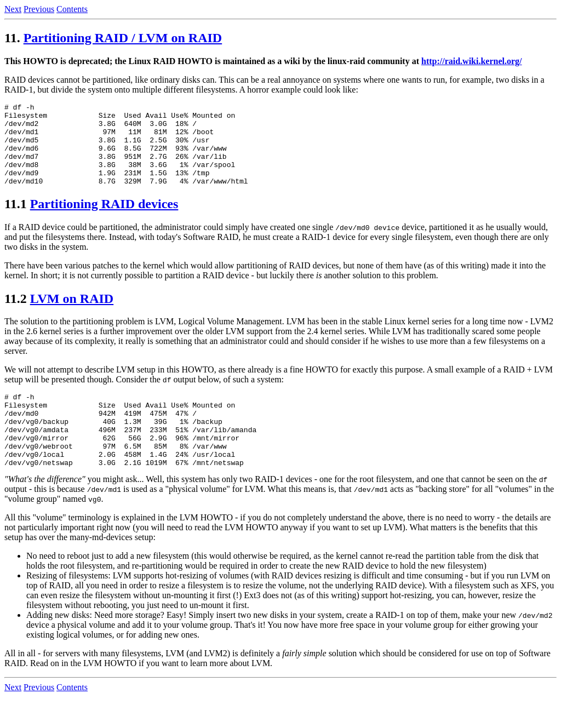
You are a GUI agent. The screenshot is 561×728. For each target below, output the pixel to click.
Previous (39, 9)
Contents (72, 9)
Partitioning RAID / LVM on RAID (123, 38)
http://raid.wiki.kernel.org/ (472, 61)
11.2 (16, 315)
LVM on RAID (72, 315)
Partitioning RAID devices (104, 220)
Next (13, 9)
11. (12, 38)
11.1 (16, 220)
